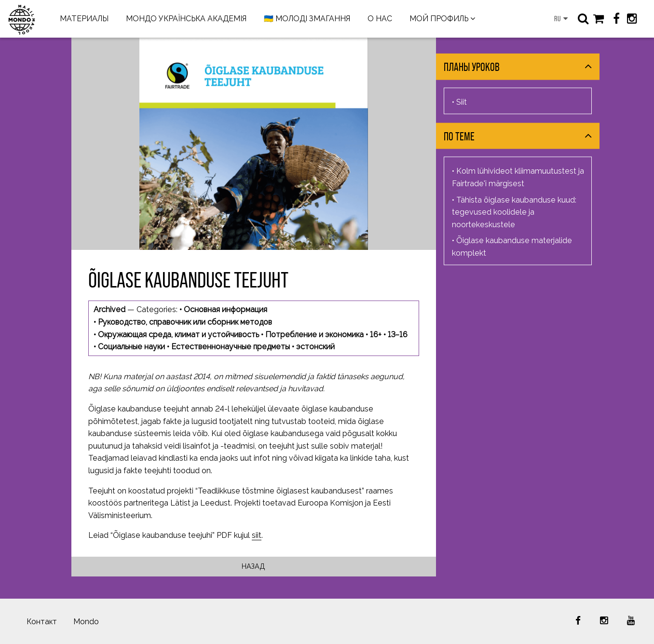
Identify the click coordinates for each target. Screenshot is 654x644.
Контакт (42, 622)
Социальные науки (131, 347)
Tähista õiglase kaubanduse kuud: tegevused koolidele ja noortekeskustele (514, 212)
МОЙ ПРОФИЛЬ (439, 19)
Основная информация (225, 309)
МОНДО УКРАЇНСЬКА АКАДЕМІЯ (186, 19)
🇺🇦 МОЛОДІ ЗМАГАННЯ (307, 19)
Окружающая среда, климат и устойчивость (178, 335)
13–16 (398, 335)
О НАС (380, 19)
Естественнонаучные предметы (231, 347)
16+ (376, 335)
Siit (462, 102)
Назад (253, 566)
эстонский (315, 347)
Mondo (86, 622)
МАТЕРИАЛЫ (84, 19)
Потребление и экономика (314, 335)
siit (257, 535)
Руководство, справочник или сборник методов (185, 322)
